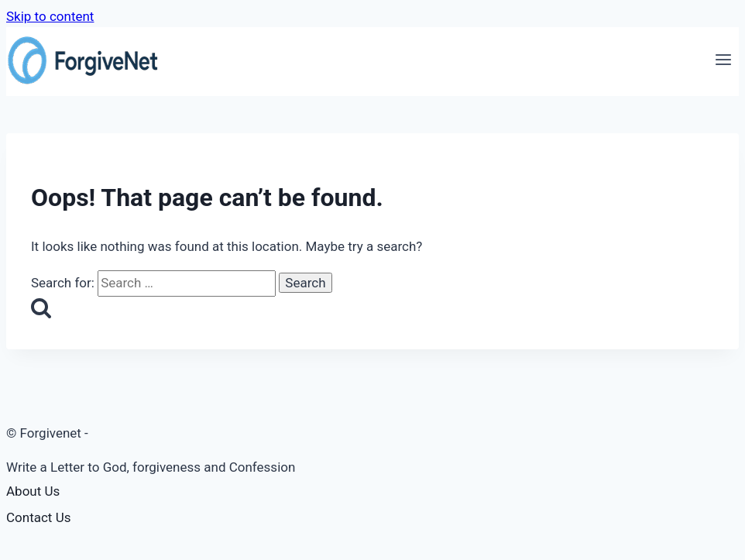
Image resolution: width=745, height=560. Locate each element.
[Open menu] (723, 62)
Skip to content (50, 16)
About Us (33, 491)
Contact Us (38, 517)
